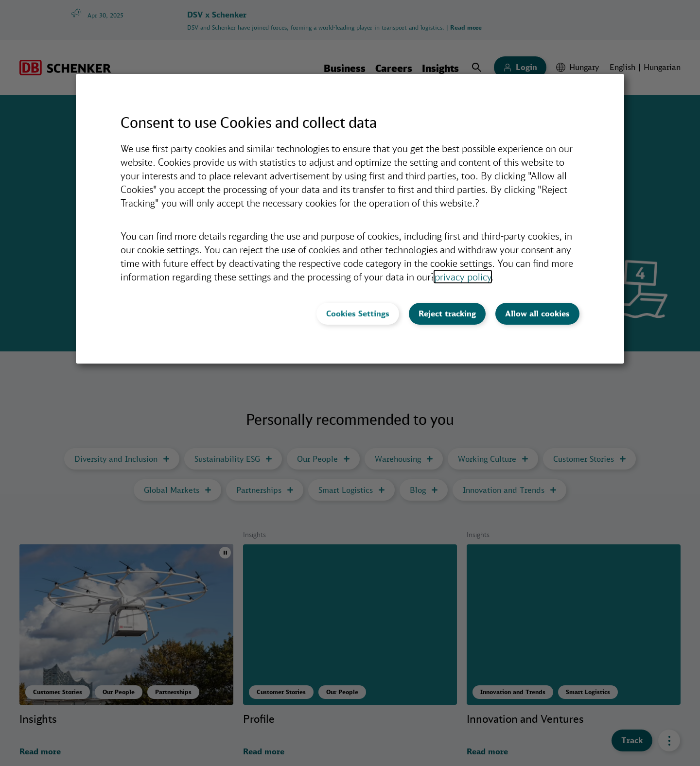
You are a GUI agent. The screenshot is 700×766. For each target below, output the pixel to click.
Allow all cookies (537, 313)
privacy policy (463, 277)
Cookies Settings (358, 313)
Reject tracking (447, 313)
